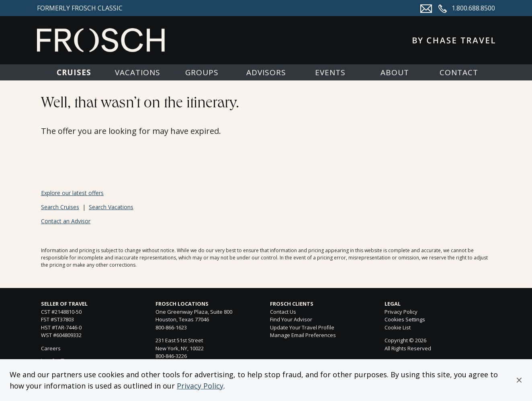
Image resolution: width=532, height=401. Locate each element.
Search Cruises (60, 207)
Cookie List (398, 327)
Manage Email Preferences (303, 335)
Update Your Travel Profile (302, 327)
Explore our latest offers (72, 193)
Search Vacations (111, 207)
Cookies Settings (405, 320)
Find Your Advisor (291, 319)
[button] (519, 380)
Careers (51, 348)
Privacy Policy (200, 386)
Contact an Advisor (66, 221)
